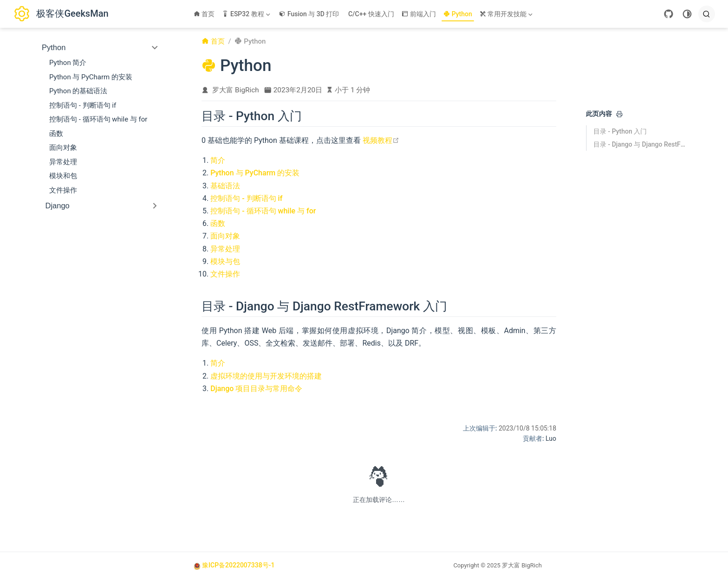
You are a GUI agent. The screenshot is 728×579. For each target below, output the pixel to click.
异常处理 (63, 162)
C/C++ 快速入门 (371, 14)
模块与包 (225, 261)
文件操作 (63, 190)
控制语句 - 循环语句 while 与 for (98, 119)
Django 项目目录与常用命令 (256, 389)
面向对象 (63, 148)
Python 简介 (68, 63)
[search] (707, 14)
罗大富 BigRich (236, 90)
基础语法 (225, 186)
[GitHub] (669, 14)
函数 (56, 134)
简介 (218, 160)
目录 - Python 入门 (620, 131)
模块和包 (63, 176)
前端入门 (419, 14)
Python (458, 14)
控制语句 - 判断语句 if (83, 105)
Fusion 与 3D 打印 (309, 14)
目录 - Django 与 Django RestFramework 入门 (640, 144)
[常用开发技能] (507, 14)
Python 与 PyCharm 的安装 (91, 77)
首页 (204, 14)
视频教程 (381, 140)
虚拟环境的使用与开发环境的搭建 (266, 376)
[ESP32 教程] (247, 14)
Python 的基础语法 (78, 91)
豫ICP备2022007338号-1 (238, 565)
